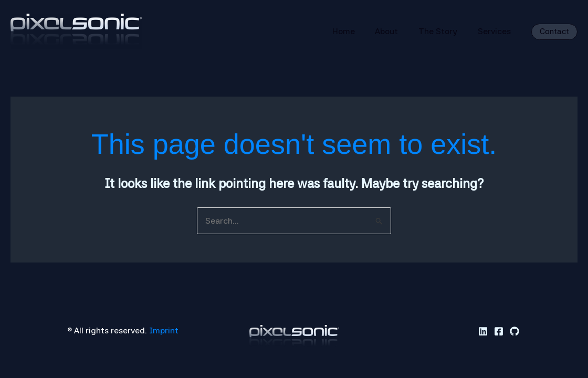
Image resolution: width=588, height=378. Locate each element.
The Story (443, 31)
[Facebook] (499, 331)
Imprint (164, 330)
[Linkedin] (483, 331)
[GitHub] (514, 331)
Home (356, 31)
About (395, 31)
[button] (554, 32)
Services (496, 31)
